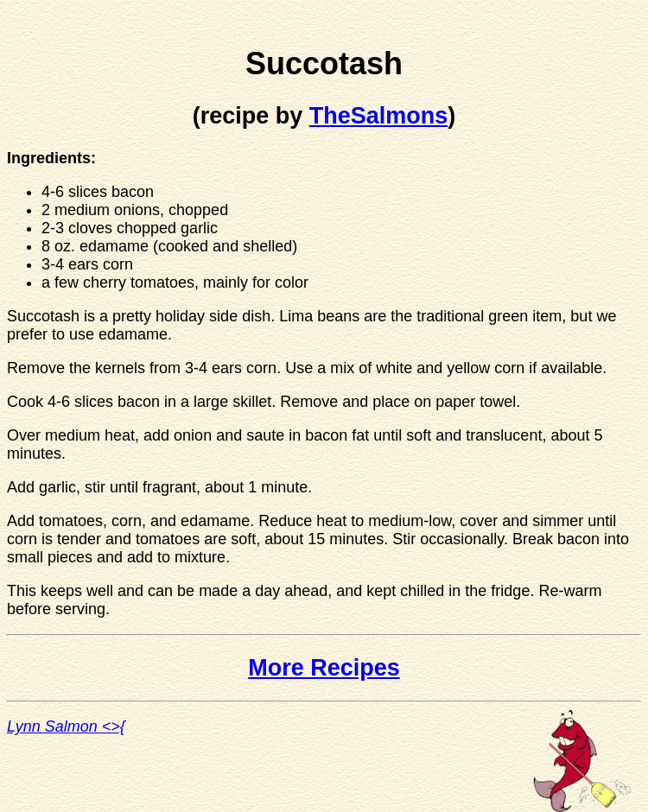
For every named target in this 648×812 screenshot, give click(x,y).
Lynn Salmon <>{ (66, 726)
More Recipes (324, 668)
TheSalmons (379, 116)
